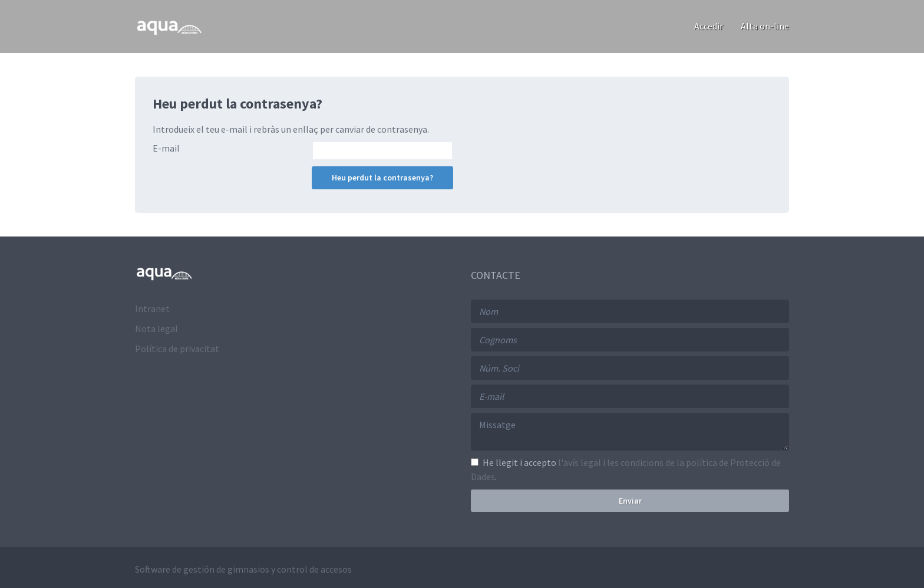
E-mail (166, 148)
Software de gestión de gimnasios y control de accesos (243, 569)
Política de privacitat (177, 349)
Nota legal (156, 329)
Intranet (152, 308)
